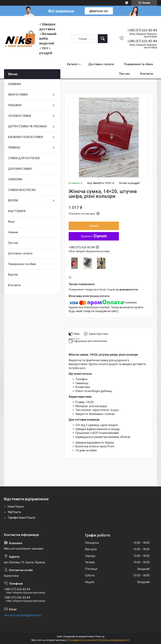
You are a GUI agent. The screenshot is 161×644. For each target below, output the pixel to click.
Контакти (147, 74)
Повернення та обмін (138, 64)
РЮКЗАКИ (15, 105)
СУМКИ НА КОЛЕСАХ (22, 190)
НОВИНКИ (14, 84)
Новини (13, 232)
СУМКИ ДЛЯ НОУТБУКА (24, 158)
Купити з (94, 236)
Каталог (73, 64)
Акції (11, 222)
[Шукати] (103, 39)
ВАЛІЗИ (13, 200)
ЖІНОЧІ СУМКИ (18, 95)
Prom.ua (100, 637)
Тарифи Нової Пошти (21, 518)
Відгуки (13, 275)
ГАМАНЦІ (14, 148)
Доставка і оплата (101, 64)
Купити (94, 226)
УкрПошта (14, 512)
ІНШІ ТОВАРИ (17, 211)
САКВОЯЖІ (15, 179)
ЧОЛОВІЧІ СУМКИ (20, 116)
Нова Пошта (16, 507)
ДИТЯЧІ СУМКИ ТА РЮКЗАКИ (27, 126)
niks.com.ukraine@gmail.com (23, 615)
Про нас (125, 74)
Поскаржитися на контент (82, 640)
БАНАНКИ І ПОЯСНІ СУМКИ (25, 137)
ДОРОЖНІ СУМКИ (20, 169)
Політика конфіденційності (114, 640)
